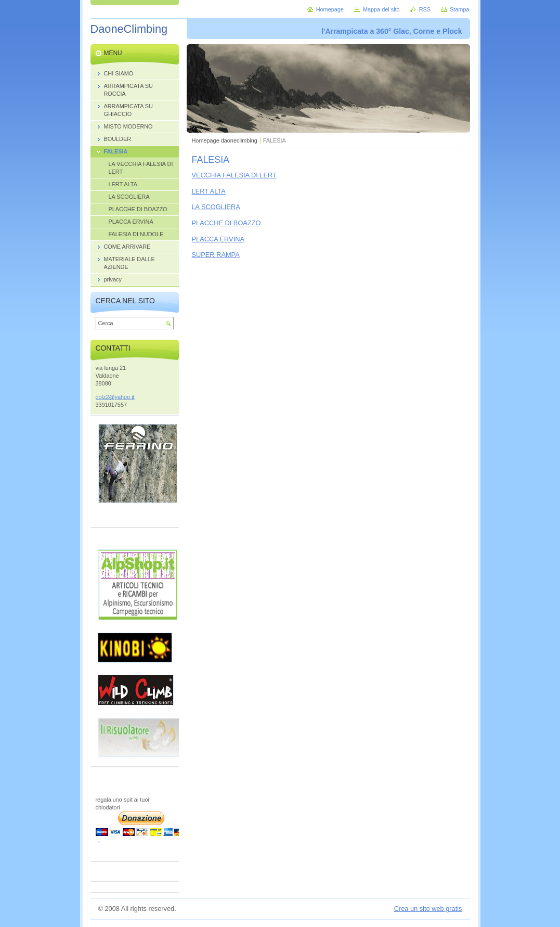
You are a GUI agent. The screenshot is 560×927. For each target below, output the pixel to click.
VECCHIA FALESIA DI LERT (234, 175)
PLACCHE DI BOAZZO (226, 223)
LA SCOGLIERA (216, 207)
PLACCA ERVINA (218, 239)
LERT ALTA (209, 191)
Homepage (330, 9)
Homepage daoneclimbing (225, 140)
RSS (425, 9)
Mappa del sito (381, 9)
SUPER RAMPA (216, 255)
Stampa (459, 9)
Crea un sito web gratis (428, 909)
